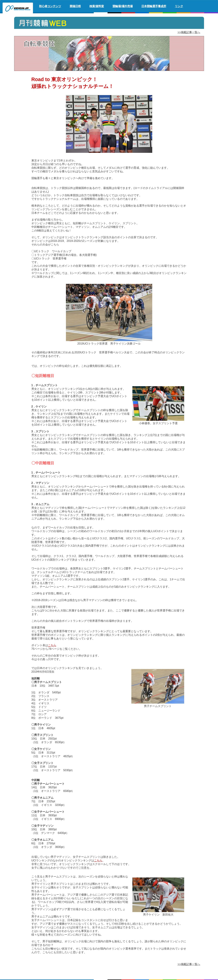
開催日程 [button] (75, 6)
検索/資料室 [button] (97, 6)
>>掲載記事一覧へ (189, 32)
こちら (52, 645)
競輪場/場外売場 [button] (123, 6)
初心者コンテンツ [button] (50, 6)
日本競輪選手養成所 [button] (154, 6)
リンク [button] (179, 6)
